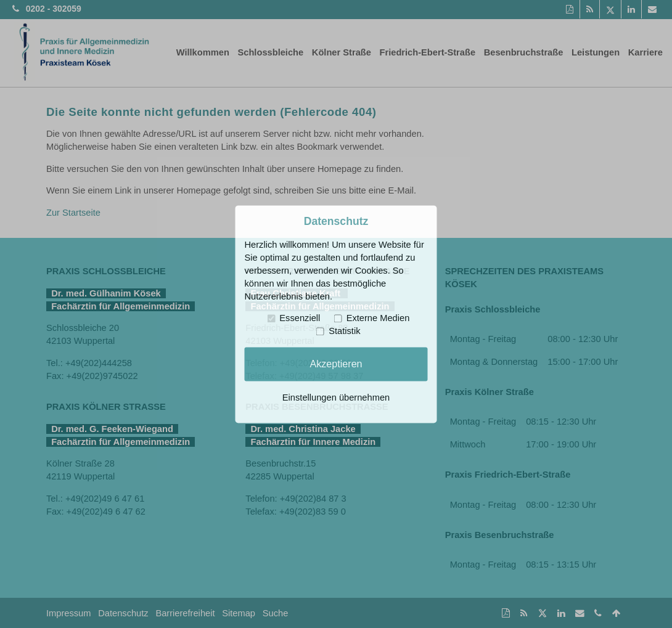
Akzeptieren (336, 364)
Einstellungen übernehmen (336, 398)
